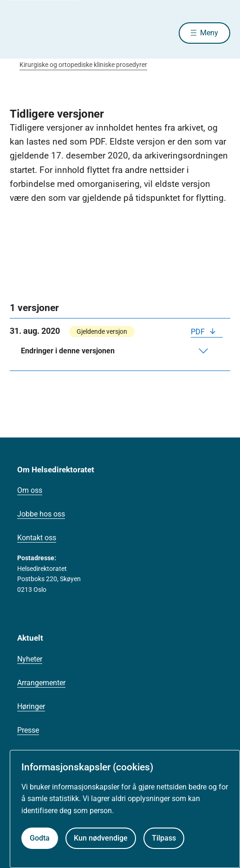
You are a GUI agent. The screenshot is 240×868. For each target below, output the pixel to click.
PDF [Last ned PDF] (199, 332)
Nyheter (30, 659)
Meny (209, 33)
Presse (28, 730)
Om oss (30, 490)
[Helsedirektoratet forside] (21, 33)
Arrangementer (41, 683)
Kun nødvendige (101, 838)
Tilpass (164, 838)
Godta (40, 838)
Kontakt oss (37, 538)
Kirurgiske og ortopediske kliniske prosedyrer (83, 65)
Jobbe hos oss (41, 514)
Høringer (31, 706)
